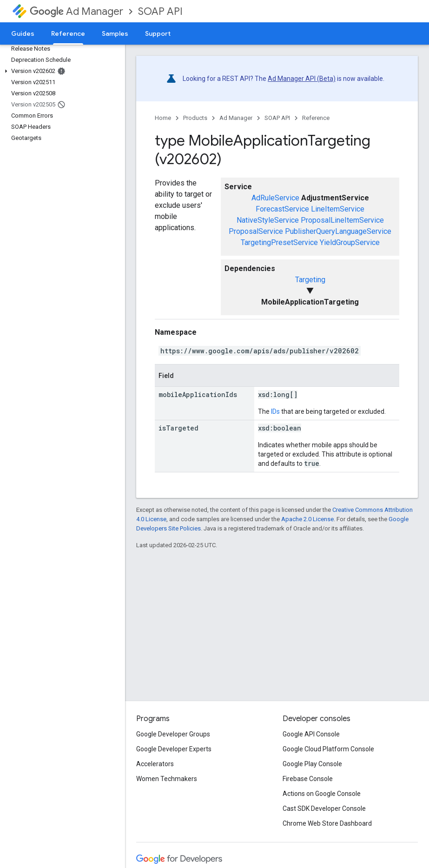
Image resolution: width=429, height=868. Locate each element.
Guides (23, 33)
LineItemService (338, 209)
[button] (61, 71)
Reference (316, 118)
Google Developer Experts (174, 749)
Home (163, 118)
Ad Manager (76, 11)
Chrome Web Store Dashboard (327, 823)
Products (195, 118)
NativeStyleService (268, 220)
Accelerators (155, 764)
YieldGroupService (350, 242)
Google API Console (311, 734)
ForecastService (282, 209)
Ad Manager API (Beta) (302, 79)
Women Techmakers (167, 779)
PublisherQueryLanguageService (338, 231)
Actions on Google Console (322, 794)
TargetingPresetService (279, 242)
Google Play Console (312, 764)
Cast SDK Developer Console (324, 808)
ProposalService (256, 231)
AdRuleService (275, 198)
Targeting (310, 280)
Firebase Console (308, 779)
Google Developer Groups (173, 734)
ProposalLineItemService (342, 220)
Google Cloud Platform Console (328, 749)
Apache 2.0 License (307, 519)
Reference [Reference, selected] (68, 33)
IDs (275, 411)
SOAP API (160, 11)
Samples (115, 33)
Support (158, 33)
